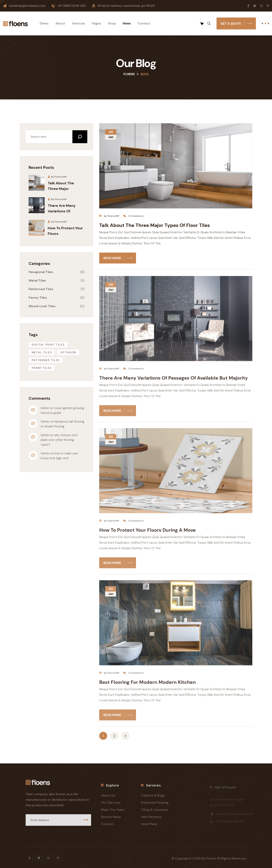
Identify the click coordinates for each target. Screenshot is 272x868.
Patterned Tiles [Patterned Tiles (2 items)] (46, 360)
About (60, 23)
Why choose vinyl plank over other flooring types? (59, 440)
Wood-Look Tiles (42, 306)
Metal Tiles (37, 280)
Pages (96, 23)
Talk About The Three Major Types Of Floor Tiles (154, 226)
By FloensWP (57, 177)
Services (78, 23)
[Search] (80, 137)
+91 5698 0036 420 (72, 6)
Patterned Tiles (41, 289)
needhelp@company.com (27, 6)
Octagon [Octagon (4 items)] (68, 352)
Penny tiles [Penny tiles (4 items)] (42, 368)
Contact (144, 23)
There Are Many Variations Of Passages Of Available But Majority (173, 381)
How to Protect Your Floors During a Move (147, 533)
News (127, 23)
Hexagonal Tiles (41, 272)
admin (45, 408)
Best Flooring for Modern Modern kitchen (147, 686)
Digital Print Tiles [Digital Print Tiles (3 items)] (48, 345)
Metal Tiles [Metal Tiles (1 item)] (42, 352)
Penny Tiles (38, 298)
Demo (44, 23)
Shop (112, 23)
